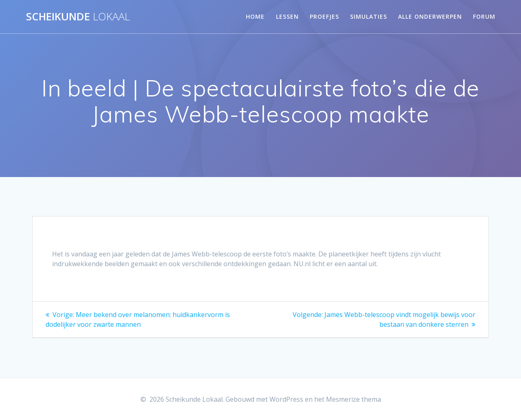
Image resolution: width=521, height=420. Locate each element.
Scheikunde (78, 17)
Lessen (287, 16)
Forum (484, 16)
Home (255, 16)
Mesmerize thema (354, 399)
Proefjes (324, 16)
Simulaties (369, 16)
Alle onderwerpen (430, 16)
